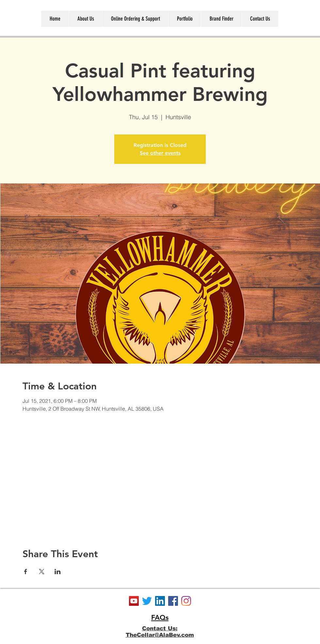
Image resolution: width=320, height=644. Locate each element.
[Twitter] (147, 601)
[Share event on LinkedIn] (58, 572)
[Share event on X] (42, 572)
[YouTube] (134, 601)
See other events (160, 153)
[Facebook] (173, 601)
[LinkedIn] (160, 601)
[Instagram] (186, 601)
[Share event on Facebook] (26, 572)
